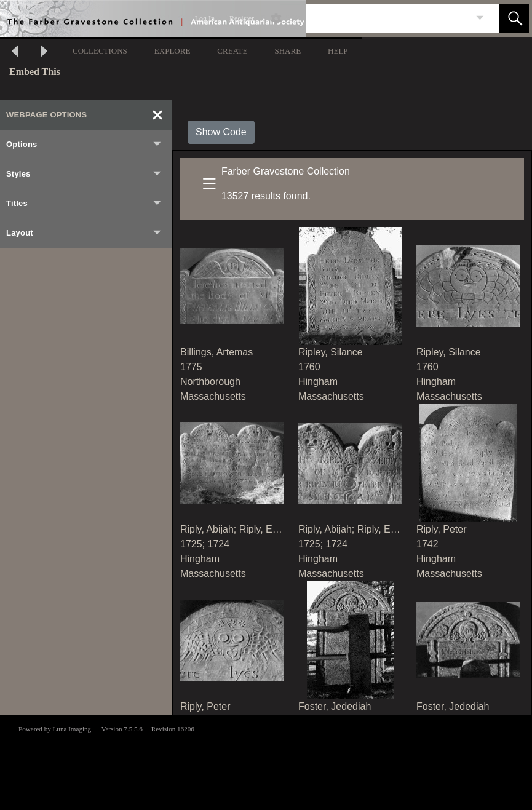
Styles (84, 174)
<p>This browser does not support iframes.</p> (266, 761)
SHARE (288, 51)
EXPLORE (173, 51)
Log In (205, 18)
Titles (84, 204)
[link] (480, 18)
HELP (338, 51)
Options (84, 145)
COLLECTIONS (100, 51)
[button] (514, 18)
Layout (84, 233)
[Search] (388, 18)
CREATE (232, 51)
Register (242, 18)
